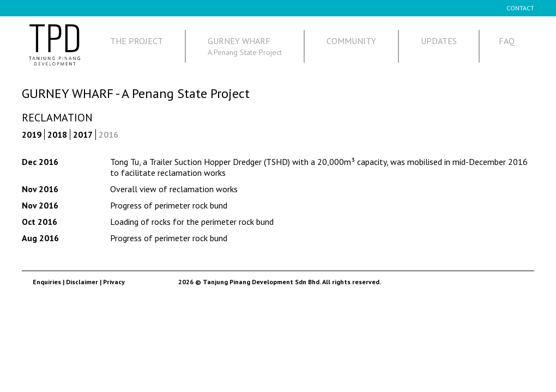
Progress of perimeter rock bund (169, 205)
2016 (108, 134)
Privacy (114, 282)
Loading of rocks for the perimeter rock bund (192, 222)
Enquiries (47, 282)
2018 (57, 134)
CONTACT (520, 8)
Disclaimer (82, 282)
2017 (83, 134)
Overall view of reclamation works (174, 189)
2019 (32, 134)
